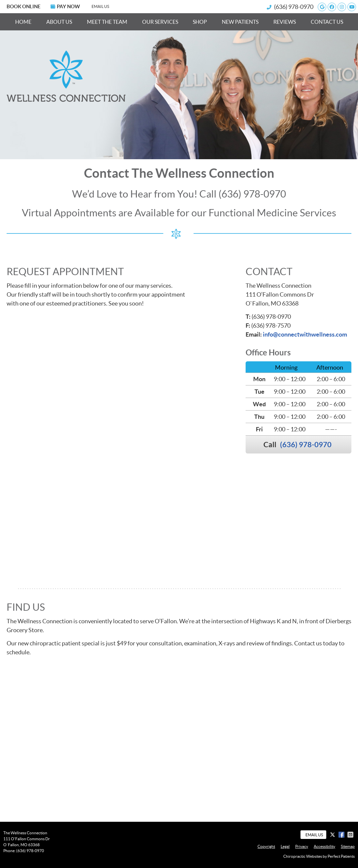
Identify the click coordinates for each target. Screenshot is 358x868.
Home (23, 22)
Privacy (302, 846)
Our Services (160, 22)
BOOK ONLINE (24, 6)
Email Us (100, 6)
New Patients (240, 22)
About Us (59, 22)
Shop (200, 22)
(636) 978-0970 (294, 7)
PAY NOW (65, 6)
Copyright (266, 846)
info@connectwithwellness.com (305, 334)
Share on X (333, 835)
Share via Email (351, 835)
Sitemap (348, 846)
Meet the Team (107, 22)
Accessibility (324, 846)
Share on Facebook (342, 835)
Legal (285, 846)
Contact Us (327, 22)
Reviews (285, 22)
